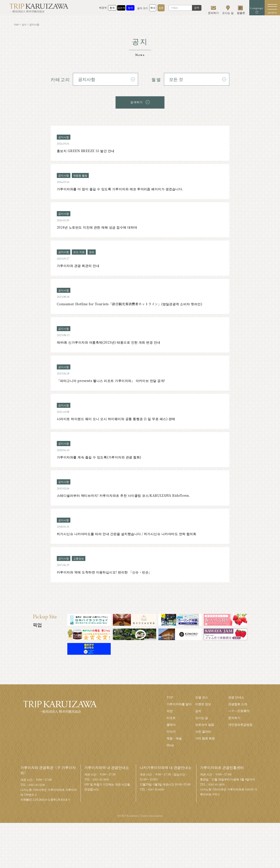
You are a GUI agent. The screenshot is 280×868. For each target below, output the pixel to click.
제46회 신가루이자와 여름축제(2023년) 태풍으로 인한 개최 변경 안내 (112, 346)
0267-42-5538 (38, 796)
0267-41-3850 (102, 791)
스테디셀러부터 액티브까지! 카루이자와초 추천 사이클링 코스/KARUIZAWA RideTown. (127, 502)
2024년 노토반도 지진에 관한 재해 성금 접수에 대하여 (100, 229)
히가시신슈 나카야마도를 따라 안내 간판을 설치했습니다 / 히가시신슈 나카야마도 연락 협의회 (132, 542)
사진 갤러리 (201, 742)
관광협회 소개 (237, 713)
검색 (192, 9)
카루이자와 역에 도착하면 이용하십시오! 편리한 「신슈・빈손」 (108, 581)
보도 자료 (80, 254)
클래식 (167, 735)
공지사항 (64, 136)
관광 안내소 (235, 706)
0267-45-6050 (157, 801)
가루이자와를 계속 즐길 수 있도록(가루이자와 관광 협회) (102, 463)
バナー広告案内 (238, 721)
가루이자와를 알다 (175, 713)
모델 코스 (199, 706)
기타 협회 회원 (203, 749)
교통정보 (80, 567)
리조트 (167, 728)
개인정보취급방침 (240, 735)
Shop (166, 756)
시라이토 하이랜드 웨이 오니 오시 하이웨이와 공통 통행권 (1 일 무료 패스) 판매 (120, 424)
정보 (93, 254)
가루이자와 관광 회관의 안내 (80, 268)
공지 (196, 721)
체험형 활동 (81, 175)
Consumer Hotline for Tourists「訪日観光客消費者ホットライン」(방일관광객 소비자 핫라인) (134, 307)
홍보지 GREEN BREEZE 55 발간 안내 (87, 150)
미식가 (167, 742)
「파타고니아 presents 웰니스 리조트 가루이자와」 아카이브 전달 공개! (114, 385)
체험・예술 (170, 749)
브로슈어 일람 (202, 735)
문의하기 (233, 728)
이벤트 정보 (201, 713)
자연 (165, 721)
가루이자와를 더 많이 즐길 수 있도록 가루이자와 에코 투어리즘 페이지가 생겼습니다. (124, 189)
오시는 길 (199, 728)
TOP (166, 706)
